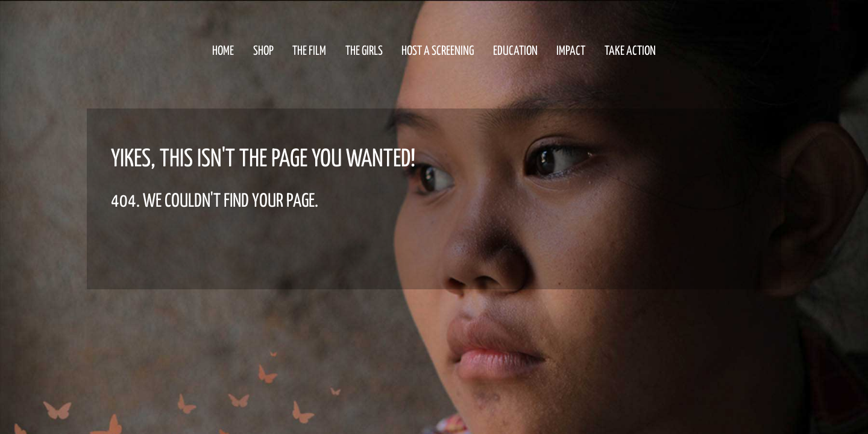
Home (223, 51)
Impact (571, 51)
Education (515, 51)
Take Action (630, 51)
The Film (309, 51)
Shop (263, 51)
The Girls (364, 51)
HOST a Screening (438, 51)
